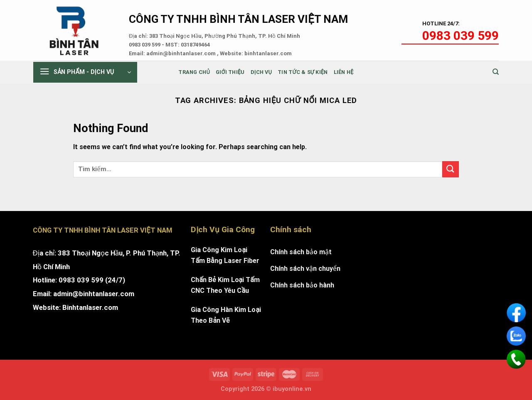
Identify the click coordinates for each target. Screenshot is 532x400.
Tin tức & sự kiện (303, 72)
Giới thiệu (230, 72)
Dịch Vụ (261, 72)
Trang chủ (194, 72)
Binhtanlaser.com (90, 307)
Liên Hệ (344, 72)
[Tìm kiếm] (496, 72)
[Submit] (451, 169)
